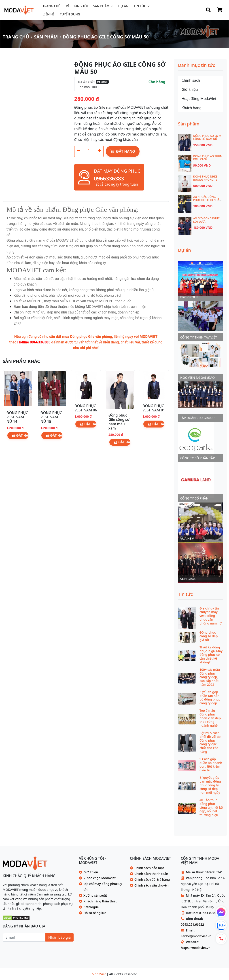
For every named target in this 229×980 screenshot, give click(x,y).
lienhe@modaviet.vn (196, 936)
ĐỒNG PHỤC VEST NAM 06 (86, 408)
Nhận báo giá (60, 937)
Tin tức (140, 6)
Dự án (123, 6)
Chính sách (191, 80)
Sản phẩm (101, 6)
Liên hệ (49, 14)
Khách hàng (192, 108)
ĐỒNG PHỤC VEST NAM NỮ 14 (17, 417)
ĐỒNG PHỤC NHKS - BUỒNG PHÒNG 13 (206, 178)
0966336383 (208, 913)
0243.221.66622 (192, 924)
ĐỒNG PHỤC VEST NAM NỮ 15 (51, 417)
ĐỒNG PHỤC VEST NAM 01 (154, 408)
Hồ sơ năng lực (95, 913)
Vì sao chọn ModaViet (100, 878)
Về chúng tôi (77, 6)
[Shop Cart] (220, 10)
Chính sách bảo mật (149, 868)
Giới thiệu (190, 89)
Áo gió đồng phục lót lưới (206, 220)
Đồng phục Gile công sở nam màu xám (119, 422)
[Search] (208, 10)
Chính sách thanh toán (151, 874)
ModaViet (99, 974)
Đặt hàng (123, 151)
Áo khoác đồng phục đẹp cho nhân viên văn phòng (207, 200)
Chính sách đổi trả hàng (152, 879)
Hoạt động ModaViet (199, 99)
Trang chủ (52, 6)
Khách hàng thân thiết (100, 901)
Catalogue (91, 907)
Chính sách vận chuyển (152, 885)
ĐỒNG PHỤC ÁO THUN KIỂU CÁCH (208, 158)
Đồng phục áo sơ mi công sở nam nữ (208, 137)
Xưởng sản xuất (95, 895)
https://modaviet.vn (196, 948)
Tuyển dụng (70, 14)
